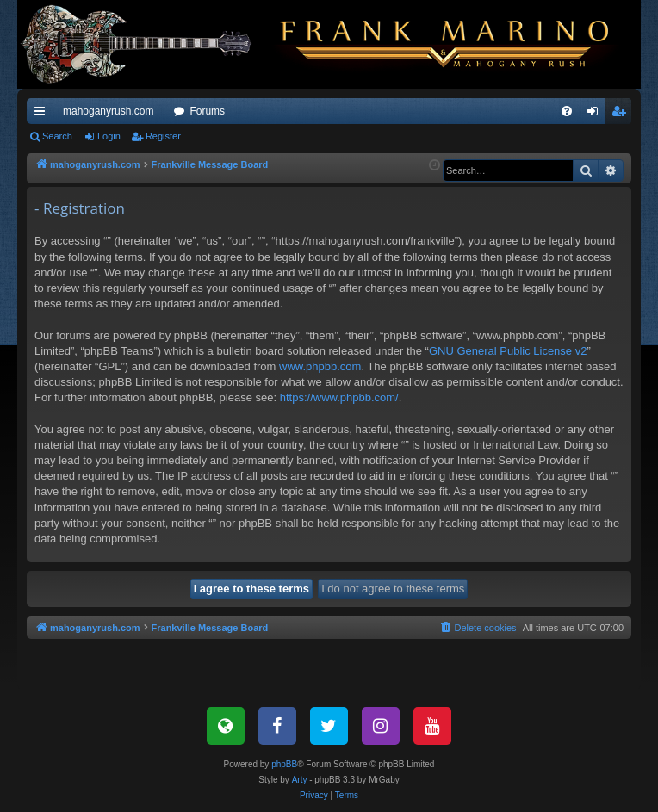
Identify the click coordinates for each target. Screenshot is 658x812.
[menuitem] (567, 111)
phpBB (284, 764)
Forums (207, 111)
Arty (300, 780)
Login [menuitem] (596, 115)
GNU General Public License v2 (508, 351)
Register (163, 136)
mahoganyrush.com (108, 111)
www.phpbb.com (320, 366)
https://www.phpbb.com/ (339, 397)
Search (57, 136)
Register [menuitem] (622, 115)
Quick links (43, 115)
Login (109, 136)
